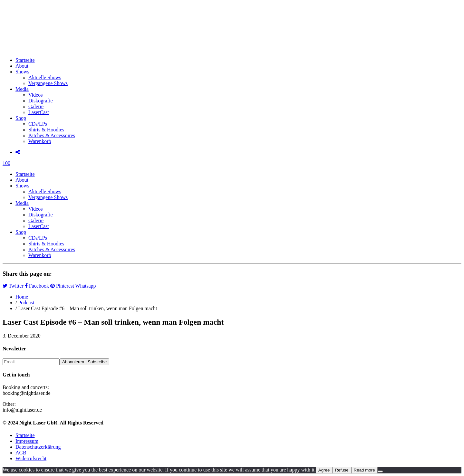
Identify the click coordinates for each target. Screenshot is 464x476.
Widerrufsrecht (31, 458)
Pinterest (62, 286)
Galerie (36, 106)
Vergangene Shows (48, 83)
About (22, 66)
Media (22, 89)
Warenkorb (40, 141)
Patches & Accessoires (52, 135)
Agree (324, 470)
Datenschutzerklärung (38, 447)
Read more (364, 470)
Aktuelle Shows (45, 77)
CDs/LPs (38, 124)
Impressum (27, 441)
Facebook (37, 286)
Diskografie (41, 101)
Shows (22, 72)
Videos (35, 95)
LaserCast (39, 112)
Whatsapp (86, 286)
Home (22, 297)
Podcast (26, 303)
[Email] (31, 362)
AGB (21, 453)
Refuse (342, 470)
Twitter (13, 286)
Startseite (25, 60)
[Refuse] (380, 471)
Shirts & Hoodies (46, 130)
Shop (21, 118)
